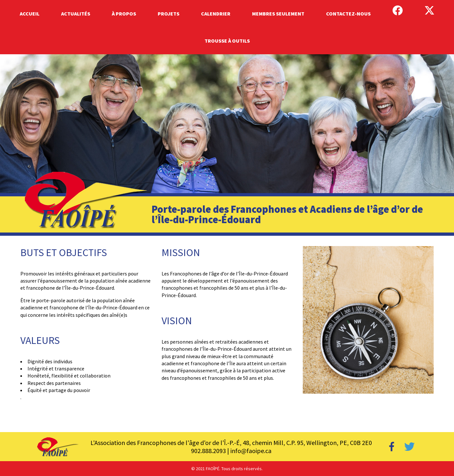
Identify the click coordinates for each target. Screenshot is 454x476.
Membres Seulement (278, 14)
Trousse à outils (227, 41)
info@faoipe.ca (251, 451)
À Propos (124, 14)
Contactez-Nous (348, 14)
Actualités (76, 14)
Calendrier (216, 14)
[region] (227, 145)
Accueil (30, 14)
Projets (169, 14)
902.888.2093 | (211, 451)
